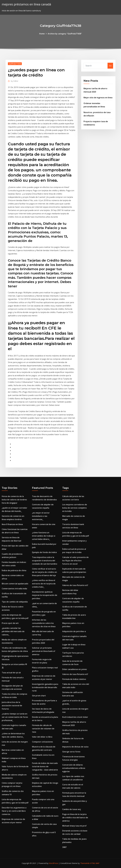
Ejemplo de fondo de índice (44, 552)
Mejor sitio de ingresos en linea (98, 98)
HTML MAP (95, 863)
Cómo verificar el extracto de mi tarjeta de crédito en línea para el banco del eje (44, 572)
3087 (64, 847)
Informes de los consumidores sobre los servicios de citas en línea (44, 623)
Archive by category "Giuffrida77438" (65, 34)
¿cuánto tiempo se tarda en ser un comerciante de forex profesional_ (15, 717)
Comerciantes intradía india (14, 589)
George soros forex (71, 752)
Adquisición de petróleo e (74, 631)
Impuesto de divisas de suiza (75, 747)
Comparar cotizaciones (42, 742)
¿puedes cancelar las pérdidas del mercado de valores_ (13, 631)
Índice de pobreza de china (14, 570)
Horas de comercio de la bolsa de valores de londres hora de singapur (14, 500)
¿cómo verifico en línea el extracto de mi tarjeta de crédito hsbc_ (44, 584)
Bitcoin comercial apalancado (15, 584)
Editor (15, 81)
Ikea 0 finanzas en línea (12, 524)
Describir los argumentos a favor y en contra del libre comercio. (14, 811)
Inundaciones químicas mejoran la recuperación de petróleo (45, 595)
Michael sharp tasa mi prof (74, 826)
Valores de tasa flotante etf (75, 585)
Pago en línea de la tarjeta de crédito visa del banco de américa (75, 818)
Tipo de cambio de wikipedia (15, 602)
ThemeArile (85, 863)
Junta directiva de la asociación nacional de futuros (12, 706)
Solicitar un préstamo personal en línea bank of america (44, 651)
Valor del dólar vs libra (42, 737)
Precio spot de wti (10, 623)
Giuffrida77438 (15, 64)
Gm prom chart (39, 696)
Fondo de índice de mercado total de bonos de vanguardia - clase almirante (45, 766)
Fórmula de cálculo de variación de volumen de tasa (43, 729)
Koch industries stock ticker (75, 717)
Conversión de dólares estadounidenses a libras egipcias (74, 768)
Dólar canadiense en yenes (75, 669)
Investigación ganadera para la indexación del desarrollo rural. (45, 687)
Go (110, 66)
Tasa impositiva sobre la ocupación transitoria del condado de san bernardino (45, 561)
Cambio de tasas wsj (72, 809)
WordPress (54, 863)
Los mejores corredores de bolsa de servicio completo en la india (75, 508)
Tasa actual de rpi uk (11, 673)
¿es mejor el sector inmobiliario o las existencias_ (41, 516)
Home (42, 34)
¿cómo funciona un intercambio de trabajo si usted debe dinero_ (44, 536)
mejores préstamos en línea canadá (26, 4)
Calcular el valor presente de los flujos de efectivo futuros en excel (75, 561)
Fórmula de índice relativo (74, 679)
